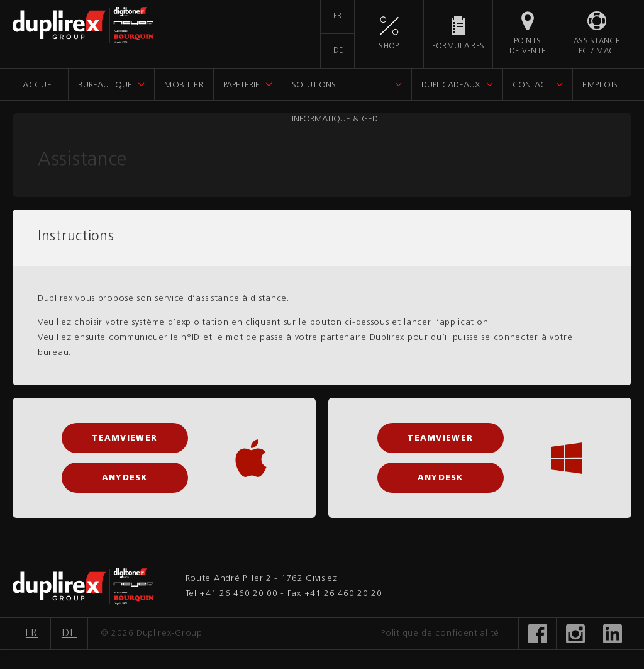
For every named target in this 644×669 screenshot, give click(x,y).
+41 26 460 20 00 (238, 594)
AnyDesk (125, 478)
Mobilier (184, 85)
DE (338, 51)
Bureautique (105, 85)
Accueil (41, 85)
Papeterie (241, 85)
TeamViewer (125, 439)
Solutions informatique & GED (335, 90)
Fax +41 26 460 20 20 (335, 594)
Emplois (600, 85)
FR (338, 16)
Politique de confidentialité (440, 633)
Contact (531, 85)
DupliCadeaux (451, 85)
